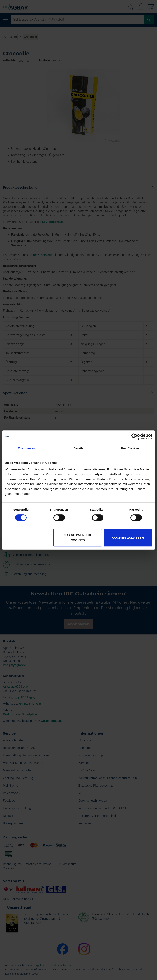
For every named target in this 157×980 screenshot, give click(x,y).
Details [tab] (78, 448)
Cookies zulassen (128, 537)
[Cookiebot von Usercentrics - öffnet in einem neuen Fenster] (134, 436)
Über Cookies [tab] (130, 448)
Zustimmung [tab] (27, 448)
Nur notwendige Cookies (78, 537)
